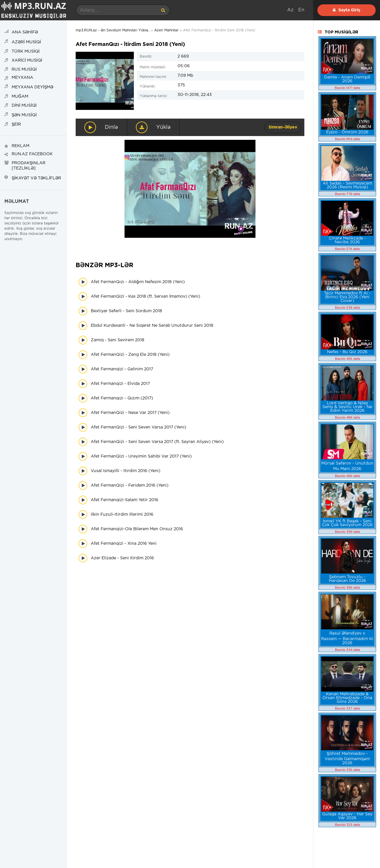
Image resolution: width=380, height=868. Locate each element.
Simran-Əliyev (283, 127)
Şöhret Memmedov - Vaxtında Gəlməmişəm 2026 (347, 758)
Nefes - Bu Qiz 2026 (347, 352)
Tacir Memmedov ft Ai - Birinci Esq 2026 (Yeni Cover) (347, 297)
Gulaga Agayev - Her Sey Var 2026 (347, 816)
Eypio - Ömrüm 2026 (347, 132)
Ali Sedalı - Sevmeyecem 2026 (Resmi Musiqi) (347, 185)
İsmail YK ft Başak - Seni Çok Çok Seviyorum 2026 (347, 523)
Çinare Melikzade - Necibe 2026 (347, 240)
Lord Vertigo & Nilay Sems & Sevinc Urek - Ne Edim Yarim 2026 (347, 407)
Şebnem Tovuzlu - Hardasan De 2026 (347, 579)
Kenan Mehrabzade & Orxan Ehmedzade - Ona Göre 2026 (347, 698)
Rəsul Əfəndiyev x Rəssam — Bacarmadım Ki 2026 (347, 638)
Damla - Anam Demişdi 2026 (347, 79)
